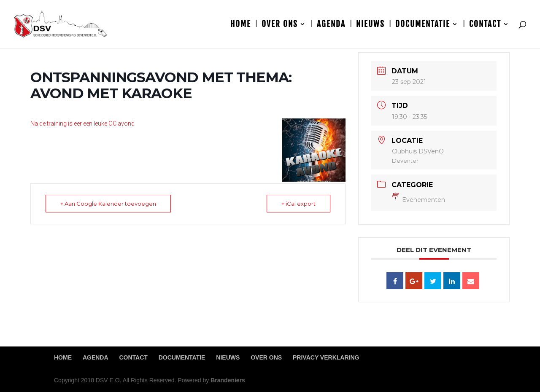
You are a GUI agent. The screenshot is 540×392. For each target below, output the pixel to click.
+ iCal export (298, 204)
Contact (485, 25)
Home (241, 25)
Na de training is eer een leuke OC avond (82, 124)
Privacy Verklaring (326, 357)
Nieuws (370, 25)
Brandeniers (228, 380)
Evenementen (418, 200)
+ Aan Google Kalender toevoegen (108, 204)
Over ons (280, 25)
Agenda (331, 25)
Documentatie (423, 25)
